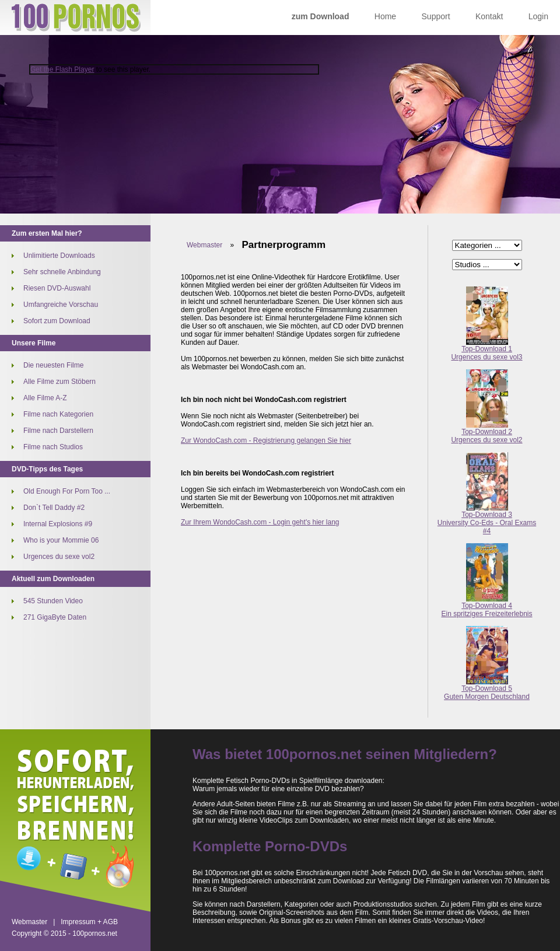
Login (538, 16)
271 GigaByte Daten (55, 617)
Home (385, 16)
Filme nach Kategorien (58, 414)
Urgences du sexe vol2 (59, 557)
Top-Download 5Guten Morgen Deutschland (487, 689)
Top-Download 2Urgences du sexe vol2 (487, 433)
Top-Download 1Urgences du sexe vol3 (487, 350)
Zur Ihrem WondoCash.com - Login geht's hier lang (260, 522)
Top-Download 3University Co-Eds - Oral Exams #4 (487, 520)
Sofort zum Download (57, 321)
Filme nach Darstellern (58, 431)
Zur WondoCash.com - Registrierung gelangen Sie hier (266, 440)
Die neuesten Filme (53, 365)
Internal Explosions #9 (58, 524)
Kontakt (489, 16)
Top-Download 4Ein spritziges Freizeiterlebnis (487, 606)
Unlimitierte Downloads (59, 256)
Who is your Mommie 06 (61, 540)
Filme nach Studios (53, 447)
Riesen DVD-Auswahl (57, 288)
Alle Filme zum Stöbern (60, 382)
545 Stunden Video (53, 601)
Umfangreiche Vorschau (61, 305)
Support (436, 16)
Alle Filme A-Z (45, 398)
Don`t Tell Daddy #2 (54, 508)
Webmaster (204, 245)
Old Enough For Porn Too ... (67, 491)
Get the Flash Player (62, 69)
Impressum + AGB (89, 922)
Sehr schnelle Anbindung (62, 272)
